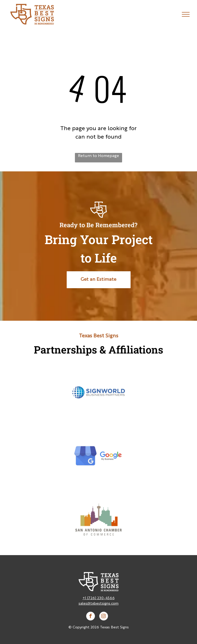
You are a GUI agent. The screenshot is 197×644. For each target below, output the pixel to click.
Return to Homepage (98, 156)
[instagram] (104, 617)
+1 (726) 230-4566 (99, 598)
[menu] (186, 14)
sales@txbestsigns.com (98, 604)
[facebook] (91, 617)
